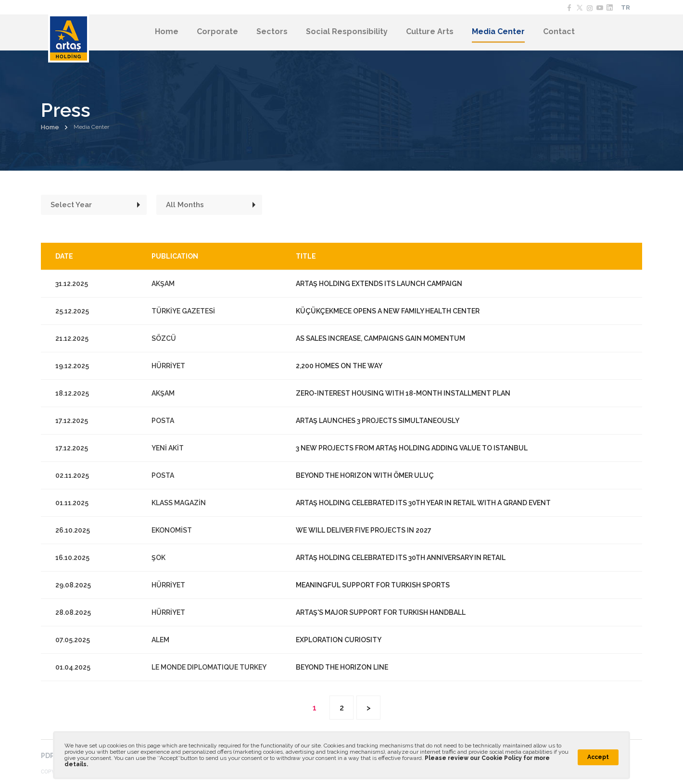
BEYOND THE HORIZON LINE (342, 667)
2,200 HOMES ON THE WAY (339, 366)
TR (626, 7)
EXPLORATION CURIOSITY (339, 640)
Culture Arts (430, 31)
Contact (559, 31)
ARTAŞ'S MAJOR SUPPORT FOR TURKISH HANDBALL (381, 612)
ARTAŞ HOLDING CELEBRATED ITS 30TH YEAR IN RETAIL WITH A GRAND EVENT (423, 503)
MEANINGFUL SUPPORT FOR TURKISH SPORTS (373, 585)
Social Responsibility (347, 31)
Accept (598, 757)
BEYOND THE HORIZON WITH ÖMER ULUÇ (365, 475)
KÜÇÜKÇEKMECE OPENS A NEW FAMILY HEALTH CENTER (388, 311)
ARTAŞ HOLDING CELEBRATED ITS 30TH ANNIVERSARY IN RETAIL (401, 558)
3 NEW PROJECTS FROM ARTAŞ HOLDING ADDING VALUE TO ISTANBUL (412, 448)
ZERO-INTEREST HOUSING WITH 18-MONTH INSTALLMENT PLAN (403, 393)
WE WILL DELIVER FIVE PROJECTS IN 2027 (364, 530)
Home (167, 31)
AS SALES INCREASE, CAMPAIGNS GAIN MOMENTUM (380, 338)
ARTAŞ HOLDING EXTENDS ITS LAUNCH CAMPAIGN (379, 284)
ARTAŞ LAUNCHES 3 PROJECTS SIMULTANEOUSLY (378, 421)
